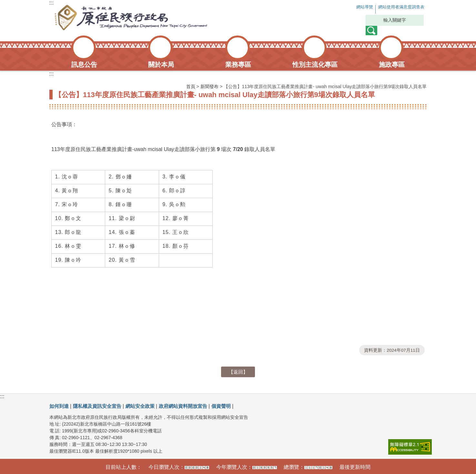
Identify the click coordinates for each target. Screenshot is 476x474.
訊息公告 (84, 65)
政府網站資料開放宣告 (191, 406)
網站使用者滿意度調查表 (395, 7)
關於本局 (161, 65)
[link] (410, 447)
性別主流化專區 (315, 65)
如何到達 (60, 406)
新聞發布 (209, 86)
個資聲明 (231, 406)
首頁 (191, 86)
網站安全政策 (146, 406)
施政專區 (392, 65)
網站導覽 (350, 7)
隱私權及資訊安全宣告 (100, 406)
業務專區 (238, 65)
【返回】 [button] (238, 372)
